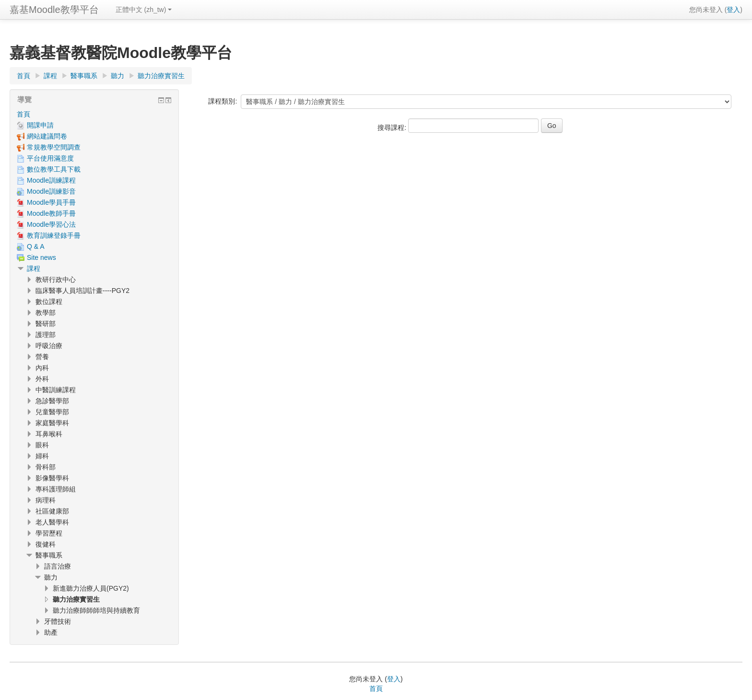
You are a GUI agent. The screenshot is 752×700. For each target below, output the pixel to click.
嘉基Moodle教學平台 (54, 10)
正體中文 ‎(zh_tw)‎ (144, 10)
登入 (733, 10)
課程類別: (223, 101)
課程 (34, 268)
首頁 (23, 114)
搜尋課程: (393, 128)
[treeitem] (94, 114)
